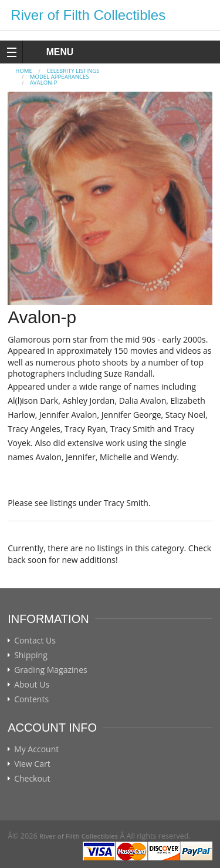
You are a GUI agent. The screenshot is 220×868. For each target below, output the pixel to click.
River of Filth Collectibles (88, 15)
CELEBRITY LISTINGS (73, 71)
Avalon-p (43, 83)
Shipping (31, 655)
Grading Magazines (51, 670)
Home (24, 71)
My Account (36, 749)
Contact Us (35, 641)
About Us (32, 685)
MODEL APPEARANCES (60, 77)
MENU (49, 52)
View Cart (32, 764)
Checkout (32, 779)
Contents (31, 699)
